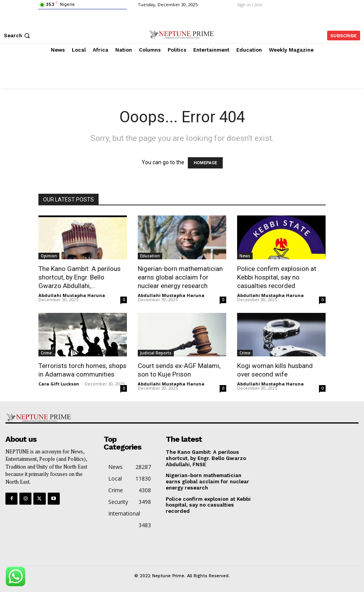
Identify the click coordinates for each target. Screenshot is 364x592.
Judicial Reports (156, 353)
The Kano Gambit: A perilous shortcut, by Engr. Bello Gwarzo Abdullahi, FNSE (205, 458)
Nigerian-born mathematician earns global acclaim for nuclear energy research (180, 277)
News (245, 256)
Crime (46, 353)
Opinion (49, 256)
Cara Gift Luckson (59, 384)
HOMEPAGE (205, 163)
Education (150, 256)
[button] (18, 36)
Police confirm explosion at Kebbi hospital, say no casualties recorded (277, 277)
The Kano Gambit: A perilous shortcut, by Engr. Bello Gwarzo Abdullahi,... (80, 277)
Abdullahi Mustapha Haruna (72, 295)
